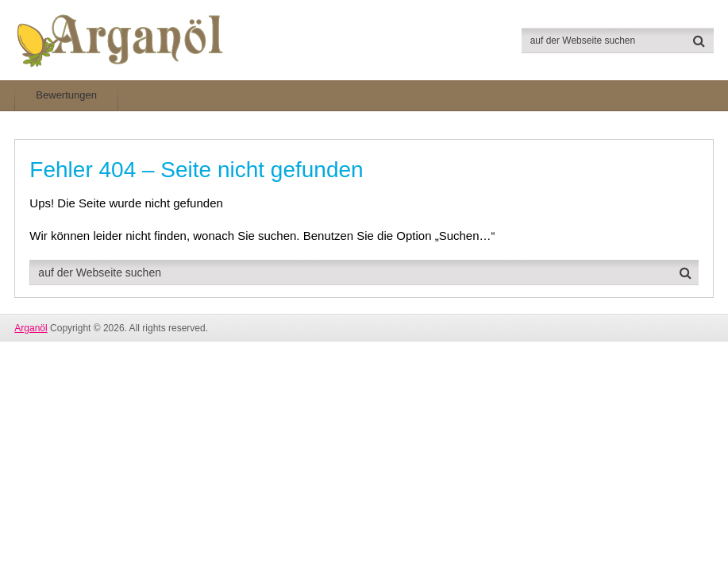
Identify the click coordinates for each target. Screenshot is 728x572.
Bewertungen (66, 95)
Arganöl (31, 328)
